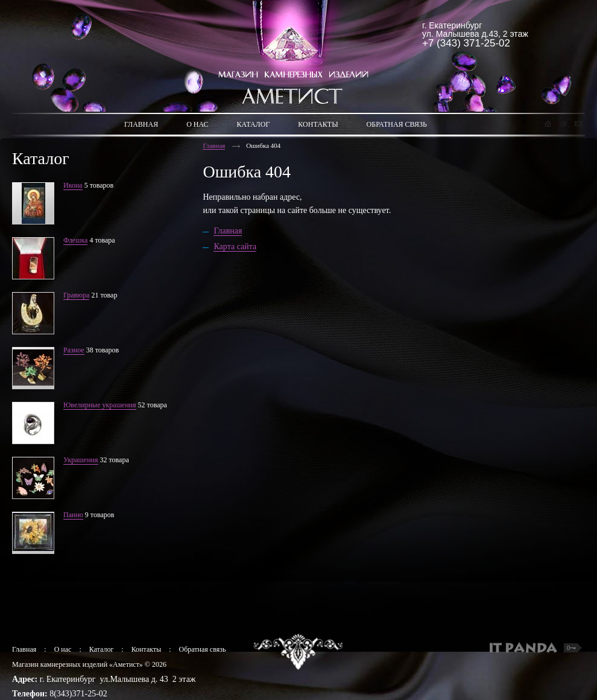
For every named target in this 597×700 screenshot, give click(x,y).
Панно (73, 515)
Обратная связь (203, 649)
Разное (74, 350)
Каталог (102, 649)
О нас (63, 649)
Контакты (147, 649)
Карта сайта (235, 247)
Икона (73, 185)
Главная (214, 145)
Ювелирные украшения (100, 405)
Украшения (81, 460)
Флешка (75, 240)
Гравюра (76, 295)
